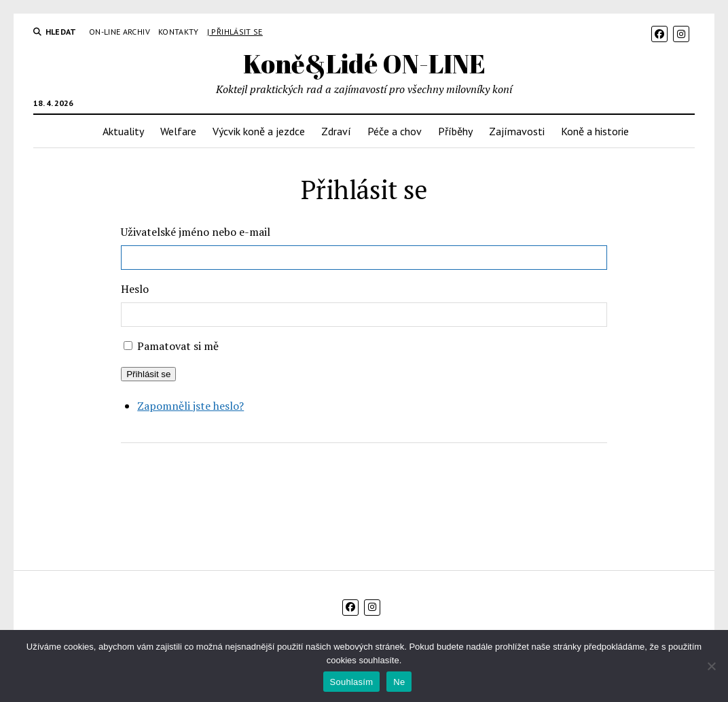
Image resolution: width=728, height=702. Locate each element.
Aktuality (123, 131)
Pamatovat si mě (178, 346)
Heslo (135, 289)
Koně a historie (595, 131)
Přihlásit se (148, 374)
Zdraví (336, 131)
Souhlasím (352, 682)
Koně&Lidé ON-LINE (364, 64)
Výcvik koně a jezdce (259, 131)
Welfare (178, 131)
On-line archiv (120, 32)
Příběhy (455, 131)
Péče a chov (395, 131)
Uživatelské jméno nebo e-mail (196, 232)
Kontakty (179, 32)
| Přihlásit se (235, 32)
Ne (399, 682)
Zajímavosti (517, 131)
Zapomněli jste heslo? (190, 406)
